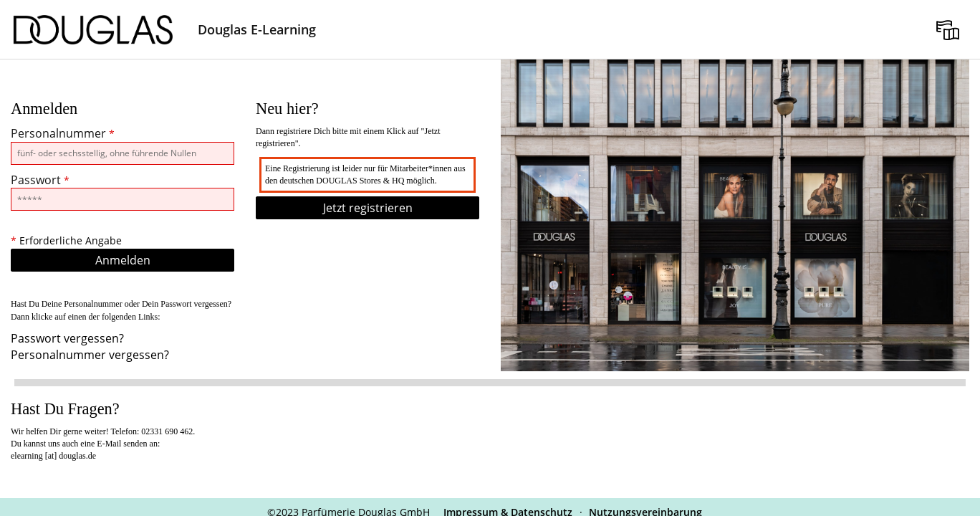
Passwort (40, 180)
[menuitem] (948, 29)
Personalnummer (63, 133)
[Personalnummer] (123, 153)
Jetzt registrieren (368, 208)
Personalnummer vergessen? (90, 355)
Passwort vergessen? (67, 338)
